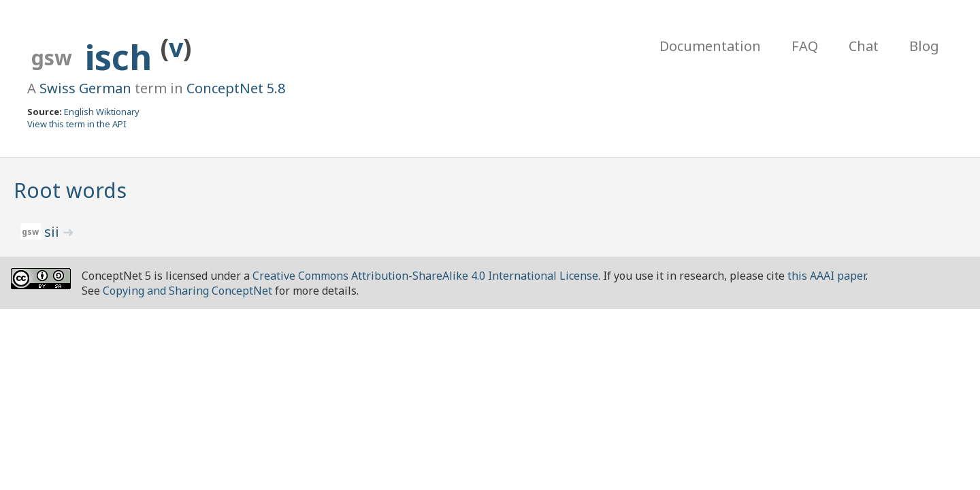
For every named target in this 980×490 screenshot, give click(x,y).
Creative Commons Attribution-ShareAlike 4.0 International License (425, 276)
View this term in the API (77, 124)
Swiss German (85, 88)
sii (53, 232)
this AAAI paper (827, 276)
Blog (924, 46)
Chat (864, 46)
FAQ (805, 46)
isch (123, 57)
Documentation (710, 46)
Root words (70, 190)
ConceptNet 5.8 (236, 88)
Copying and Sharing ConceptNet (187, 291)
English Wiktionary (102, 112)
